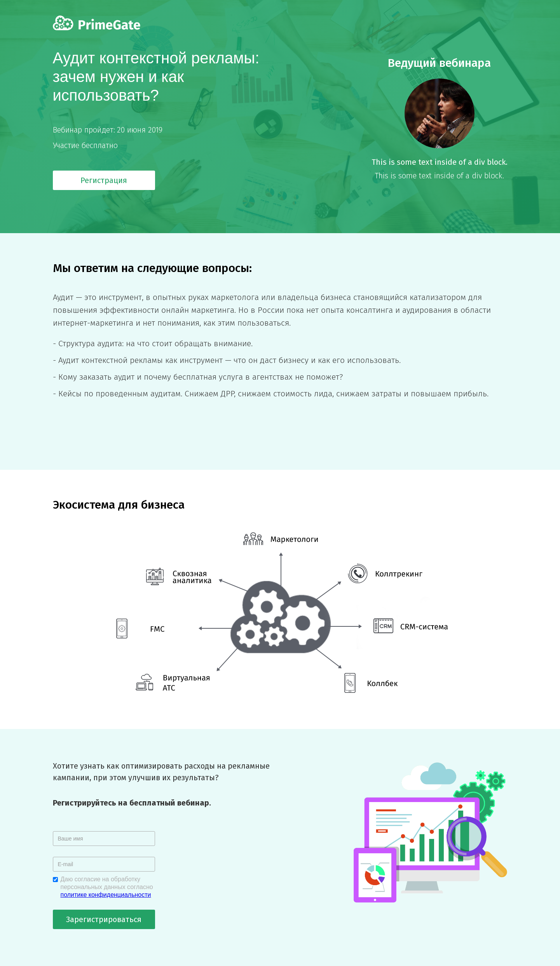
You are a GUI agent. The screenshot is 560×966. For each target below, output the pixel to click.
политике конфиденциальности (106, 895)
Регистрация (104, 180)
